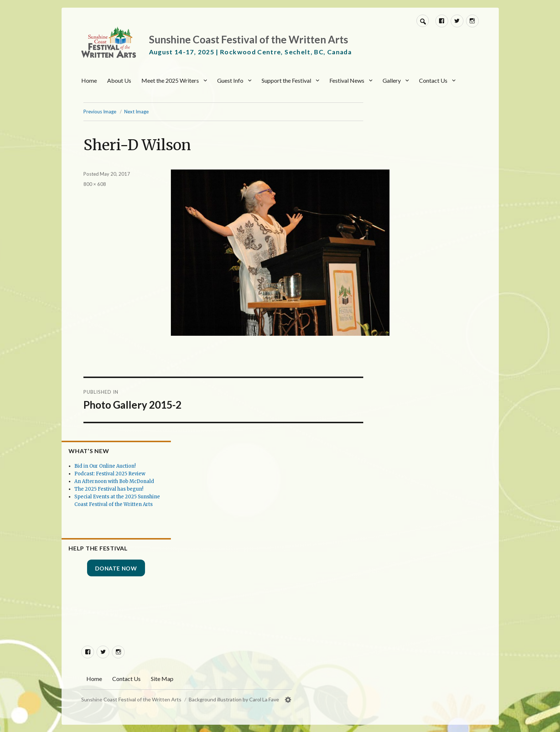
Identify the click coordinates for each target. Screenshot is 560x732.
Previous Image (118, 112)
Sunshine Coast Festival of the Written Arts (248, 39)
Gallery (392, 80)
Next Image (154, 112)
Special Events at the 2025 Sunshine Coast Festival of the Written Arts (130, 497)
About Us (119, 80)
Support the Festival (286, 80)
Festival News (347, 80)
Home (89, 80)
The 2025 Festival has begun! (129, 482)
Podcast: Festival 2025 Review (130, 459)
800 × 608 (113, 184)
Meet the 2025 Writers (170, 80)
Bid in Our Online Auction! (125, 451)
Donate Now (131, 568)
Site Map (162, 678)
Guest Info (230, 80)
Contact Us (433, 80)
